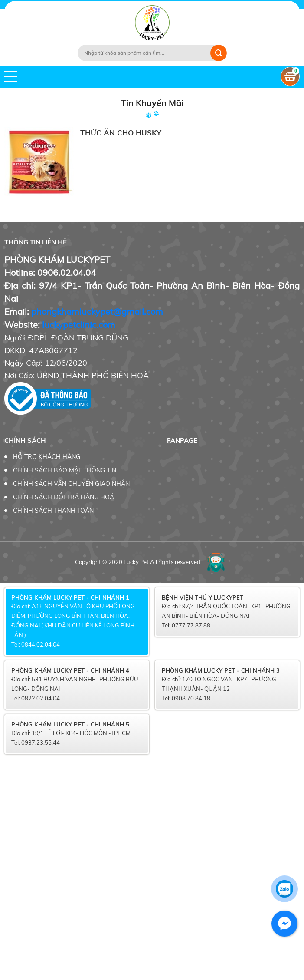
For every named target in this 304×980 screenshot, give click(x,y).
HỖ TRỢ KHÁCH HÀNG (47, 457)
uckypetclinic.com (80, 325)
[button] (11, 76)
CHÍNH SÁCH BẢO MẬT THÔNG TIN (65, 470)
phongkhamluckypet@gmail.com (97, 312)
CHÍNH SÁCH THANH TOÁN (53, 511)
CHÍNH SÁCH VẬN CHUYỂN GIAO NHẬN (71, 484)
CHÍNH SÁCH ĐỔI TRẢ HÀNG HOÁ (64, 497)
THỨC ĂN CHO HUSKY (121, 133)
